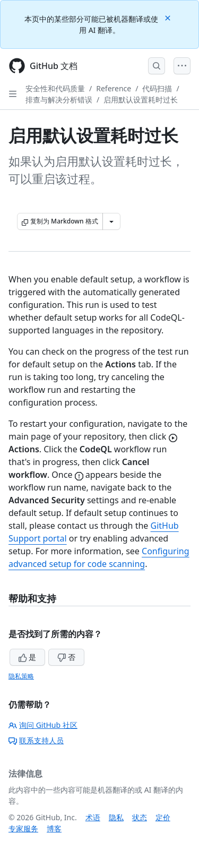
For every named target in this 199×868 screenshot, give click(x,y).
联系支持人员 (36, 740)
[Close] (169, 17)
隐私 (116, 817)
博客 (54, 828)
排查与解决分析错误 (59, 100)
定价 (163, 817)
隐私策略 (21, 676)
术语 (93, 817)
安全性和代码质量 (55, 88)
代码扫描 (157, 88)
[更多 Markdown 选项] (111, 221)
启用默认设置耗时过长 (141, 100)
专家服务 (23, 828)
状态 (140, 817)
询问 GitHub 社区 (43, 725)
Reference (114, 88)
